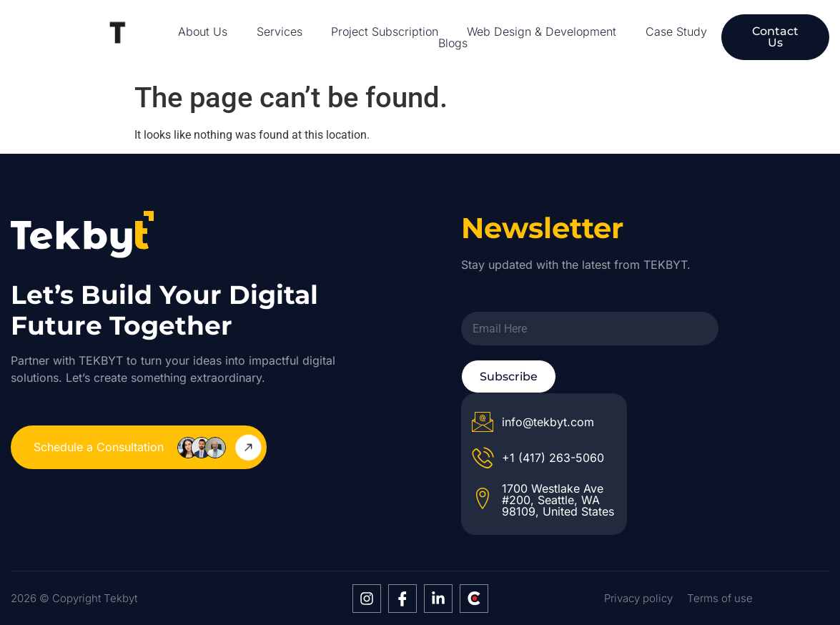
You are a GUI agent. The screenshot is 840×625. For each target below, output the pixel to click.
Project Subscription (385, 31)
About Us (203, 31)
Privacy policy (638, 598)
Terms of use (720, 598)
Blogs (453, 43)
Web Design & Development (542, 31)
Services (280, 31)
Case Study (676, 31)
